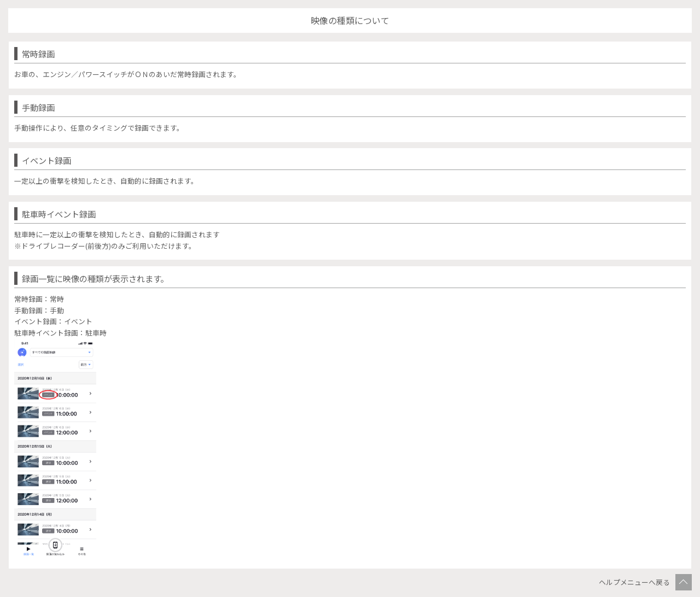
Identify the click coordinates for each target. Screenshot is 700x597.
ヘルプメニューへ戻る (634, 582)
